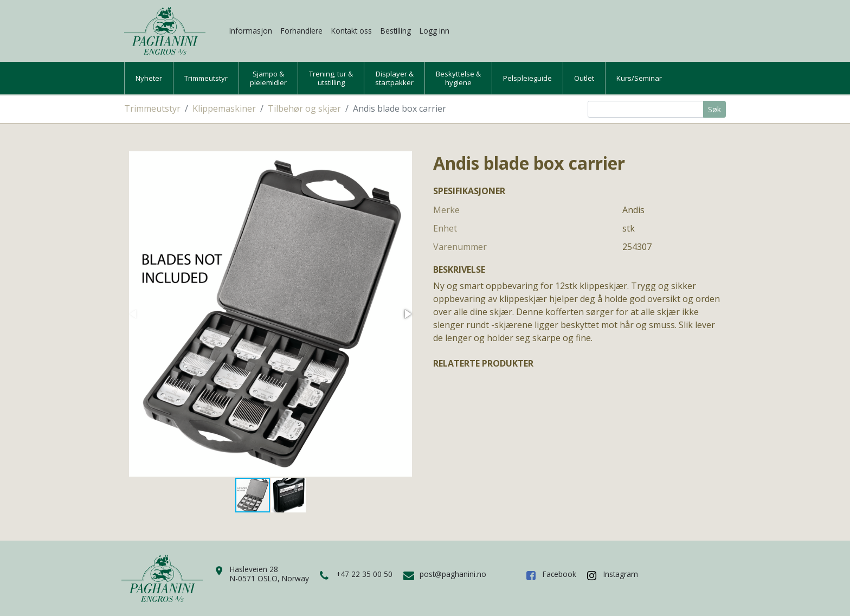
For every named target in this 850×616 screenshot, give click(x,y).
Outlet (584, 78)
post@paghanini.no (453, 574)
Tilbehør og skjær (304, 108)
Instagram (621, 574)
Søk (714, 109)
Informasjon (251, 31)
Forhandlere (302, 31)
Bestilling (396, 31)
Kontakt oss (352, 31)
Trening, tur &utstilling (331, 78)
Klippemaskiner (224, 108)
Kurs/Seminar (639, 78)
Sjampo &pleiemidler (268, 78)
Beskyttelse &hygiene (458, 78)
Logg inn (434, 31)
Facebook (559, 574)
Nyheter (149, 78)
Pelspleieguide (527, 78)
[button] (407, 314)
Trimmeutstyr (206, 78)
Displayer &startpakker (394, 78)
